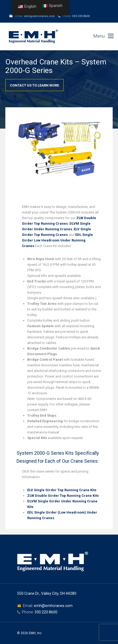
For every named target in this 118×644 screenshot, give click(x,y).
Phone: (28, 612)
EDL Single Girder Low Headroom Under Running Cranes (57, 240)
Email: (28, 606)
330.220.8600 (81, 16)
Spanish (53, 6)
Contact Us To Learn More (34, 85)
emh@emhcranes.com (39, 16)
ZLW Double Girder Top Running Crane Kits (63, 496)
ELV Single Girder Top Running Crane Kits (62, 490)
